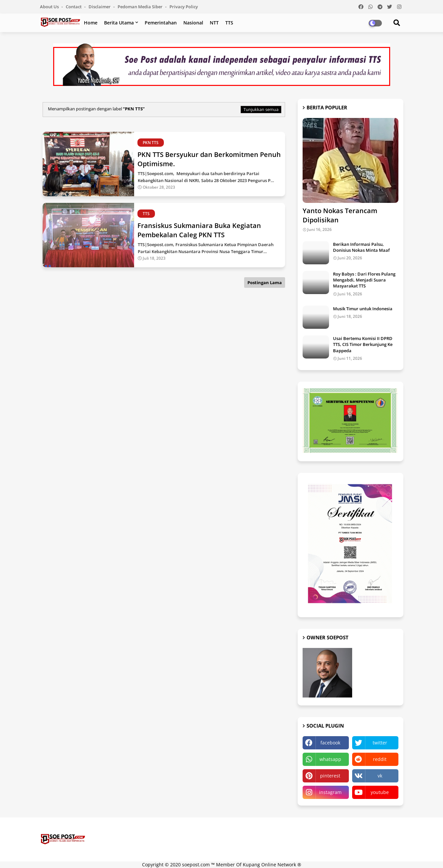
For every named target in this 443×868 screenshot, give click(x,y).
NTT (214, 23)
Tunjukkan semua (261, 109)
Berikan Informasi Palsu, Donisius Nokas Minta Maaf (361, 247)
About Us (50, 7)
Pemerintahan (161, 23)
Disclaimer (100, 7)
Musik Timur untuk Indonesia (363, 309)
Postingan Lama (265, 283)
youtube (380, 792)
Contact (74, 7)
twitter (380, 743)
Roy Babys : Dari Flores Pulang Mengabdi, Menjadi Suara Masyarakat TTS (364, 280)
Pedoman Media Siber (141, 7)
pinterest (330, 776)
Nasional (193, 23)
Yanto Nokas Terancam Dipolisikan (340, 215)
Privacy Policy (184, 7)
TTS (229, 23)
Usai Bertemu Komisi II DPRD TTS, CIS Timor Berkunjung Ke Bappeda (363, 344)
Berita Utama (119, 23)
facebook (330, 743)
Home (91, 23)
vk (380, 776)
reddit (380, 759)
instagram (330, 792)
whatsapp (330, 759)
